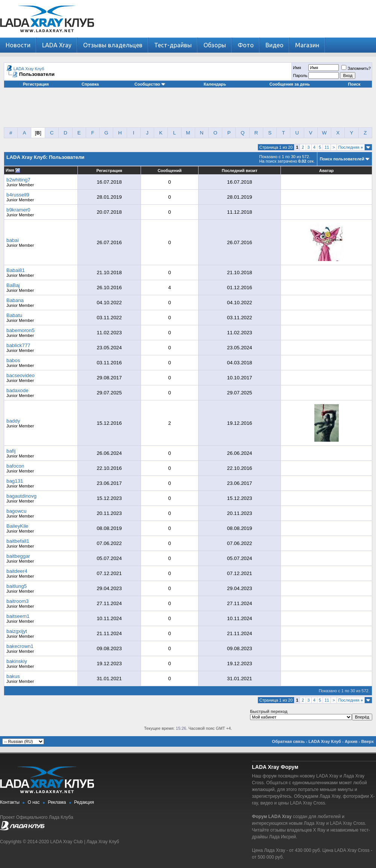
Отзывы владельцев (113, 45)
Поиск (354, 84)
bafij (11, 451)
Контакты (10, 802)
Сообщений (170, 171)
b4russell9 (18, 195)
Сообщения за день (290, 84)
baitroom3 (17, 601)
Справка (90, 84)
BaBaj (13, 285)
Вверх (368, 741)
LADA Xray (57, 45)
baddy (13, 421)
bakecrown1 (20, 646)
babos (13, 360)
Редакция (84, 802)
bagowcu (16, 511)
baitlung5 (17, 586)
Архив (351, 741)
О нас (34, 802)
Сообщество (150, 84)
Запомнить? (356, 68)
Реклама (57, 802)
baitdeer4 (17, 571)
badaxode (17, 390)
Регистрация (36, 84)
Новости (18, 45)
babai (13, 240)
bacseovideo (20, 375)
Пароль (300, 75)
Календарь (215, 84)
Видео (274, 45)
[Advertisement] (188, 110)
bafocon (15, 466)
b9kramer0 (18, 210)
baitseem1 (18, 616)
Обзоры (215, 45)
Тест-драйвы (173, 45)
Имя (297, 68)
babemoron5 (20, 330)
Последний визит (240, 171)
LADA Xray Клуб (29, 69)
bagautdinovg (21, 496)
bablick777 (18, 345)
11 (327, 147)
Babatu (14, 315)
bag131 (15, 481)
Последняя (351, 147)
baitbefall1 (18, 541)
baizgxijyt (17, 631)
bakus (13, 676)
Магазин (307, 45)
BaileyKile (17, 526)
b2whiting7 (18, 180)
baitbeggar (18, 556)
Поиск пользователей (342, 159)
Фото (246, 45)
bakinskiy (17, 661)
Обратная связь (288, 741)
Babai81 (16, 270)
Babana (15, 300)
